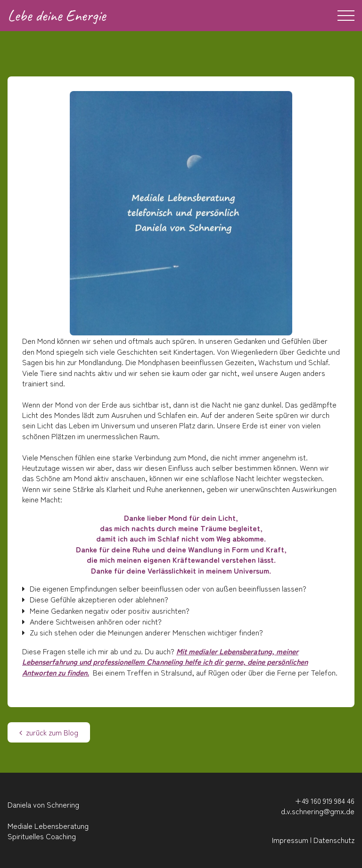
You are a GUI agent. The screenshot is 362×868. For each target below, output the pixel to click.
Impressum (290, 840)
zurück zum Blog (49, 732)
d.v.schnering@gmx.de (318, 811)
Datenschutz (334, 840)
